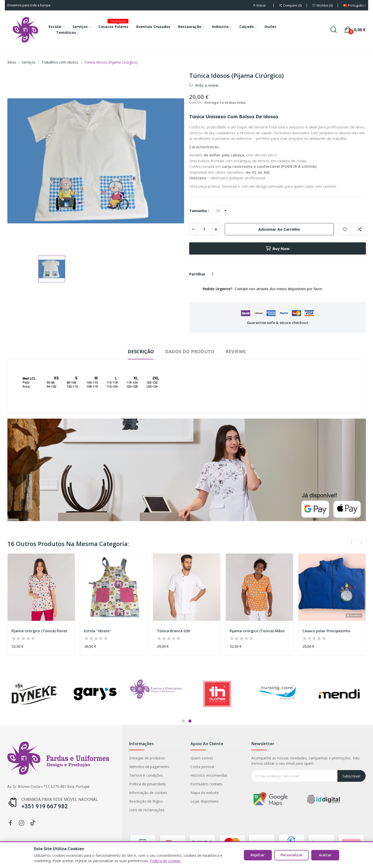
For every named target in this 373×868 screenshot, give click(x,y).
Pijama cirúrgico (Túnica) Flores (39, 631)
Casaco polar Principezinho (326, 631)
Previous (351, 542)
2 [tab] (190, 721)
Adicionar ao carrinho (279, 229)
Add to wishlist (345, 229)
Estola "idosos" (98, 631)
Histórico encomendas (72, 775)
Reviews (236, 351)
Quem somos (64, 758)
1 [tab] (183, 721)
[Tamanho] (222, 211)
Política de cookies (165, 861)
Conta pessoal (65, 767)
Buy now (277, 248)
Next (362, 542)
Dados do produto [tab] (190, 351)
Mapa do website (67, 793)
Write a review (206, 85)
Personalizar (292, 855)
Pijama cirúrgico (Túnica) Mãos (257, 631)
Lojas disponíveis (67, 801)
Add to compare (360, 229)
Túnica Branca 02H (174, 631)
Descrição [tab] (141, 351)
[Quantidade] (204, 229)
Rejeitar (258, 855)
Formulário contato (69, 784)
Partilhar (213, 274)
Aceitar (325, 855)
